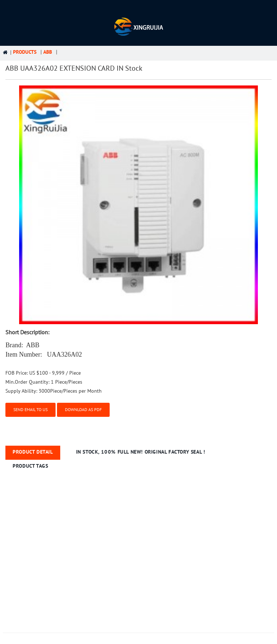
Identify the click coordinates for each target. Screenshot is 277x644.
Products (25, 52)
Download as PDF (83, 410)
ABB (48, 52)
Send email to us (30, 410)
